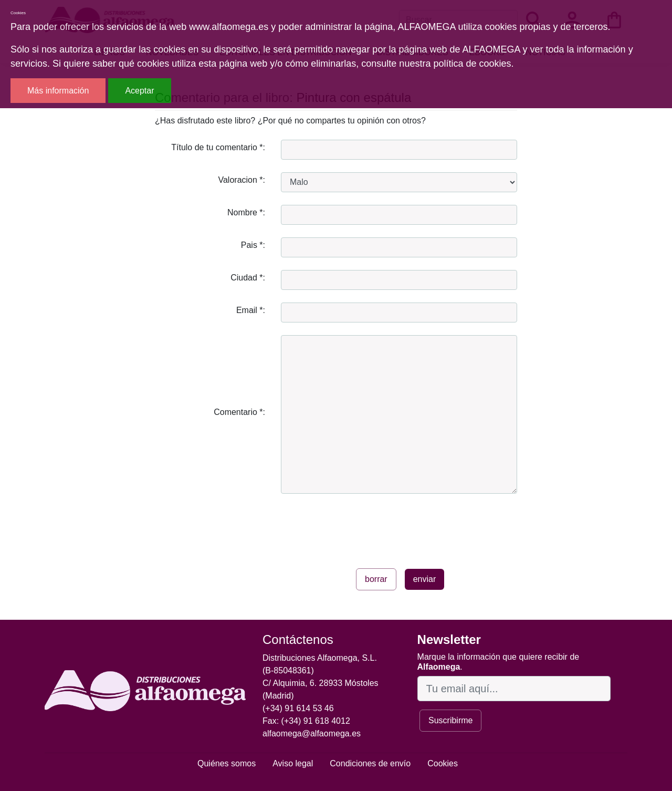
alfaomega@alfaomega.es (312, 733)
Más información (58, 91)
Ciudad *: (248, 278)
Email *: (251, 310)
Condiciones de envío (370, 763)
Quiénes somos (227, 763)
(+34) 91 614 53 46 (298, 708)
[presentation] (361, 527)
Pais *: (253, 245)
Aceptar (139, 91)
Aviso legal (293, 763)
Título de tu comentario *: (218, 147)
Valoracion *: (241, 180)
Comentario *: (239, 412)
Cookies (443, 763)
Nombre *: (246, 212)
